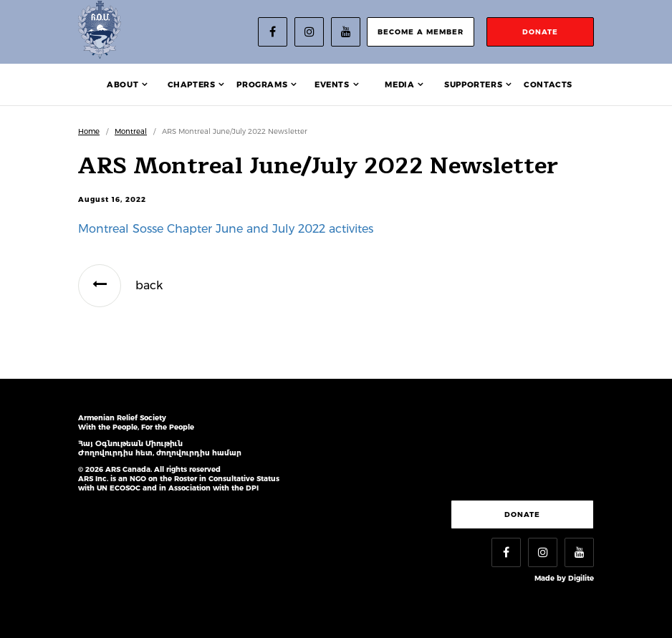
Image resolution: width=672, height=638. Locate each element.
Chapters (192, 84)
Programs (262, 84)
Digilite (581, 578)
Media (399, 84)
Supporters (473, 84)
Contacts (548, 84)
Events (332, 84)
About (123, 84)
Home (89, 131)
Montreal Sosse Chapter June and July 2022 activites (226, 229)
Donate (522, 514)
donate (540, 32)
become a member (421, 32)
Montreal (131, 131)
